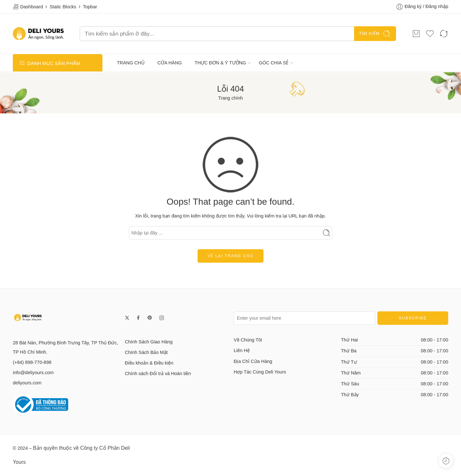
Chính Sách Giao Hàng (149, 342)
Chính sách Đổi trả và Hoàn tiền (158, 373)
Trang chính (231, 98)
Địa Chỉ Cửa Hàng (253, 361)
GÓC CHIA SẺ (274, 63)
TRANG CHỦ (131, 63)
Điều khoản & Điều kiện (149, 363)
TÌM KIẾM (375, 34)
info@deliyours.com (33, 373)
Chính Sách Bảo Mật (146, 352)
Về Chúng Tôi (248, 340)
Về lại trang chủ (230, 256)
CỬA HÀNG (170, 63)
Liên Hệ (242, 350)
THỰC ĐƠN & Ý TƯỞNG (220, 63)
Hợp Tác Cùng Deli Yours (260, 372)
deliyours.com (27, 383)
